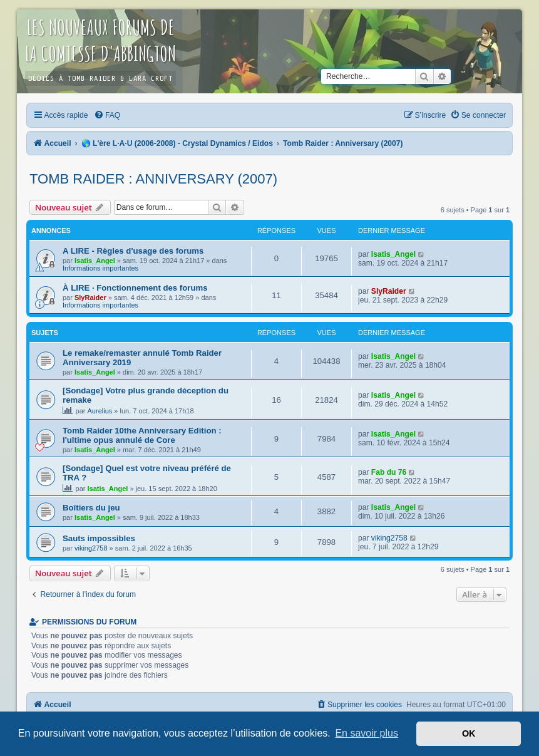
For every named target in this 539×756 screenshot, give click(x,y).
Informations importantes (100, 268)
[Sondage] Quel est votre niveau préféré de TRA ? (147, 473)
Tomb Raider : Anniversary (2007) (153, 179)
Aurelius (100, 411)
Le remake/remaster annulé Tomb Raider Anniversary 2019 (142, 358)
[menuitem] (107, 115)
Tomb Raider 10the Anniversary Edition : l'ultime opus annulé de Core (142, 435)
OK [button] (469, 733)
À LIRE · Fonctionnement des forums (135, 288)
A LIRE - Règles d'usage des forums (133, 251)
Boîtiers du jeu (91, 508)
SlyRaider (90, 298)
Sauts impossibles (99, 538)
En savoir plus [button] (367, 733)
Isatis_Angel (95, 261)
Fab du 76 (389, 472)
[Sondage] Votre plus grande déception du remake (146, 395)
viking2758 (91, 548)
